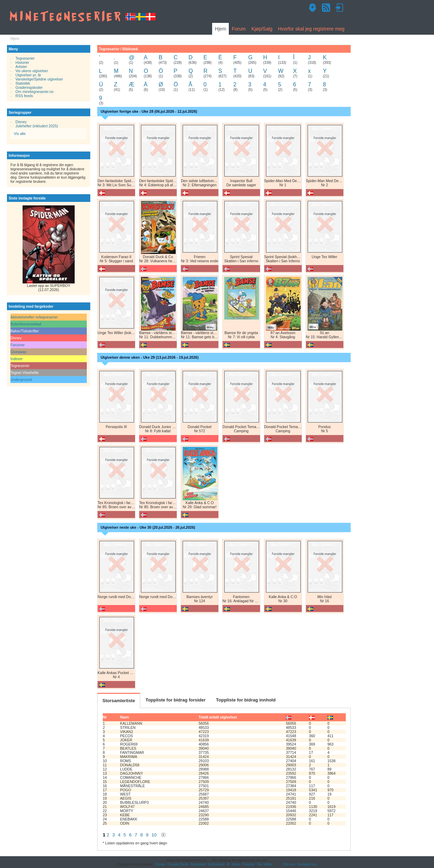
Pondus (249, 864)
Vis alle (20, 134)
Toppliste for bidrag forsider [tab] (176, 700)
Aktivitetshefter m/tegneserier (34, 317)
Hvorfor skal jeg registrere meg (311, 29)
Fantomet (198, 864)
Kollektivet (216, 864)
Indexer (16, 359)
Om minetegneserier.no (35, 92)
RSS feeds (24, 96)
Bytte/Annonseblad (26, 324)
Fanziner (18, 345)
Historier (22, 62)
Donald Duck (178, 864)
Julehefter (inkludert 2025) (37, 126)
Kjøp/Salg (262, 29)
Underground (21, 380)
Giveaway (18, 352)
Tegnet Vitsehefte (24, 373)
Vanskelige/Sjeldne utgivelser (39, 79)
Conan (160, 864)
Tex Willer (265, 864)
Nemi (236, 864)
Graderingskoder (29, 87)
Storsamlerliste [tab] (119, 701)
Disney (21, 122)
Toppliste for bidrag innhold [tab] (246, 700)
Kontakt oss (307, 864)
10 (154, 835)
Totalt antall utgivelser (218, 717)
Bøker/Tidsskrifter (25, 331)
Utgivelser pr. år (28, 75)
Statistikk (23, 83)
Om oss (289, 864)
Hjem (221, 29)
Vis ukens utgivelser (32, 71)
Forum (239, 29)
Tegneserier (25, 58)
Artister (21, 67)
